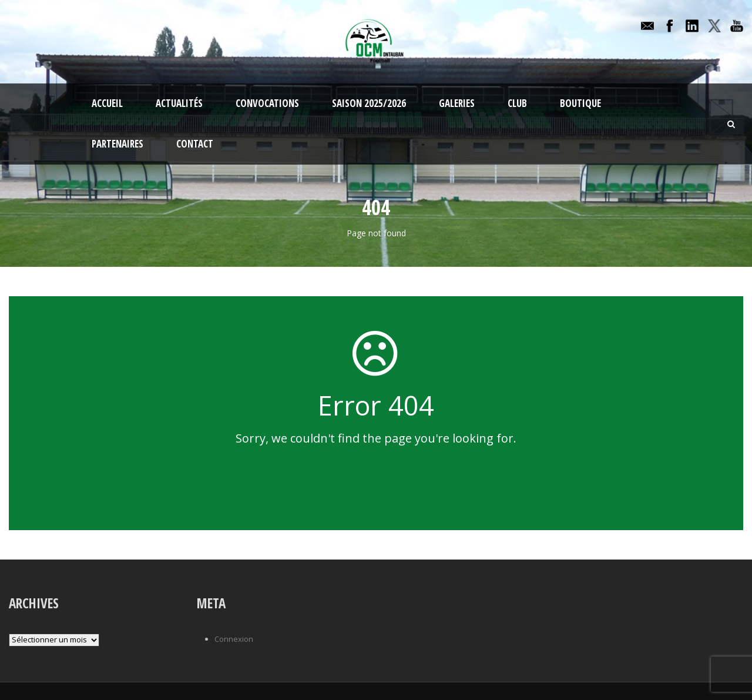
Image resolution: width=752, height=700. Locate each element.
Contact (195, 144)
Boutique (580, 103)
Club (517, 103)
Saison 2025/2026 (369, 103)
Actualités (179, 103)
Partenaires (117, 144)
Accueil (107, 103)
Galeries (457, 103)
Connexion (234, 639)
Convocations (267, 103)
